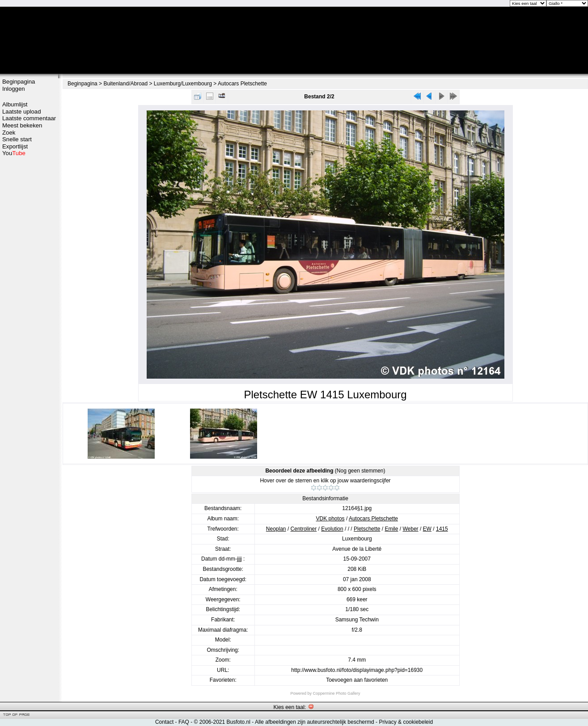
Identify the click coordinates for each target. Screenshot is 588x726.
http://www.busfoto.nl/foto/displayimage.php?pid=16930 (357, 670)
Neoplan (276, 529)
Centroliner (304, 529)
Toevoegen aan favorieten (357, 680)
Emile (391, 529)
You (14, 153)
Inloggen (14, 89)
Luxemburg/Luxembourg (183, 84)
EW (427, 529)
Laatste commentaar (29, 118)
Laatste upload (22, 112)
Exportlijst (15, 146)
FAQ (184, 722)
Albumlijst (15, 104)
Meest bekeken (22, 125)
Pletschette (367, 529)
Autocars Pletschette (242, 84)
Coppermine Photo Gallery (336, 693)
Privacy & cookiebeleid (406, 722)
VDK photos (330, 519)
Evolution (332, 529)
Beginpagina (19, 82)
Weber (410, 529)
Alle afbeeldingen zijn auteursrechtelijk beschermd (315, 722)
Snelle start (17, 139)
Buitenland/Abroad (125, 84)
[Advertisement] (29, 298)
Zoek (9, 133)
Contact (164, 722)
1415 (442, 529)
